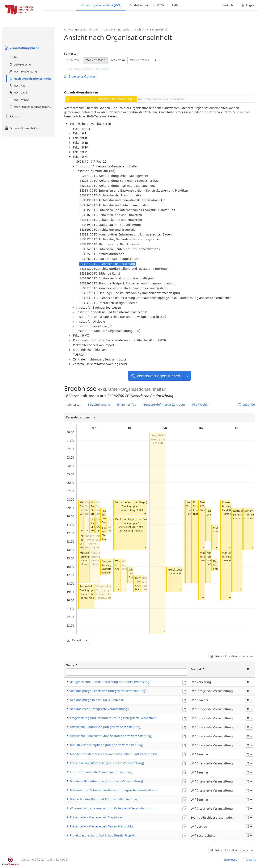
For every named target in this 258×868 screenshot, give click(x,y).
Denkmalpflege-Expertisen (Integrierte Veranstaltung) (108, 691)
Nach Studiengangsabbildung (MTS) (32, 107)
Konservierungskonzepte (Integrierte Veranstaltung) (107, 763)
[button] (82, 531)
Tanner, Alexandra (90, 598)
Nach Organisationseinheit (30, 79)
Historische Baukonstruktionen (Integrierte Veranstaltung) (111, 736)
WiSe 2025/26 (96, 60)
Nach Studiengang (23, 71)
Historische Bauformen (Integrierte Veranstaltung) (106, 727)
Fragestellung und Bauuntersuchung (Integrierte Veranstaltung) (116, 718)
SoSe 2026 (118, 60)
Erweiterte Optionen (81, 76)
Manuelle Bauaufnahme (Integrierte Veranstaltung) (106, 781)
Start (14, 57)
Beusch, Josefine (94, 547)
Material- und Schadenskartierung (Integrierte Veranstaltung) (114, 790)
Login (248, 5)
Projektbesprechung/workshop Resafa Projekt (102, 835)
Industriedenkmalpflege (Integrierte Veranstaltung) (107, 745)
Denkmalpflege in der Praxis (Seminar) (139, 519)
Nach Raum (19, 85)
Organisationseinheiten (22, 128)
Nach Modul (19, 100)
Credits (251, 859)
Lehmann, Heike (88, 564)
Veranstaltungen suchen (156, 376)
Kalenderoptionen (79, 417)
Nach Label (18, 92)
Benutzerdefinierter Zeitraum (164, 404)
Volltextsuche (20, 64)
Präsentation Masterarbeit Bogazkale (96, 817)
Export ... (77, 640)
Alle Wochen (201, 404)
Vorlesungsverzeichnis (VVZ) (101, 5)
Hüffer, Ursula (230, 514)
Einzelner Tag (127, 404)
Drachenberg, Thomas (131, 531)
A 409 (140, 510)
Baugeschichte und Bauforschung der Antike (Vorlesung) (110, 682)
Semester (71, 53)
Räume (11, 116)
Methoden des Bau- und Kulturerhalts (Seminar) (104, 799)
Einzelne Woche (99, 404)
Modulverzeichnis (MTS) (147, 5)
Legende (246, 404)
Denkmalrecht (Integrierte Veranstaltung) (99, 709)
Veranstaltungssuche (22, 48)
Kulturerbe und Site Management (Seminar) (101, 772)
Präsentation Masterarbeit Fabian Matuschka (102, 826)
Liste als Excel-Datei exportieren (232, 656)
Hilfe (175, 5)
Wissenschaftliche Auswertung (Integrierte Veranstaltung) (111, 808)
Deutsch (227, 5)
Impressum (232, 859)
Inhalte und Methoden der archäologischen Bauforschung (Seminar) (119, 754)
